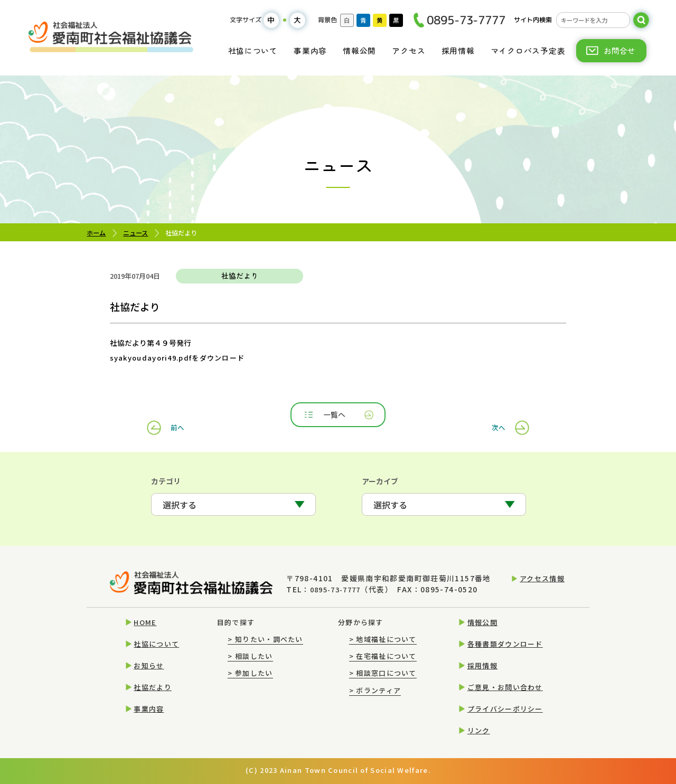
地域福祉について (383, 639)
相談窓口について (383, 673)
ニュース (135, 233)
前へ (180, 415)
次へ (496, 415)
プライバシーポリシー (505, 709)
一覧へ (339, 416)
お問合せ (619, 50)
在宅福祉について (383, 656)
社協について (253, 50)
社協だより (152, 687)
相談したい (250, 656)
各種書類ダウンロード (505, 644)
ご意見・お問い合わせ (505, 687)
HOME (145, 622)
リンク (479, 730)
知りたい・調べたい (265, 639)
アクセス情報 (542, 581)
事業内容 (310, 50)
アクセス (409, 50)
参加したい (250, 673)
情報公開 (359, 50)
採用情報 (458, 50)
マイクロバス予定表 (528, 50)
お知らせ (149, 665)
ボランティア (375, 690)
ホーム (96, 233)
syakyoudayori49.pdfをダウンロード (173, 357)
